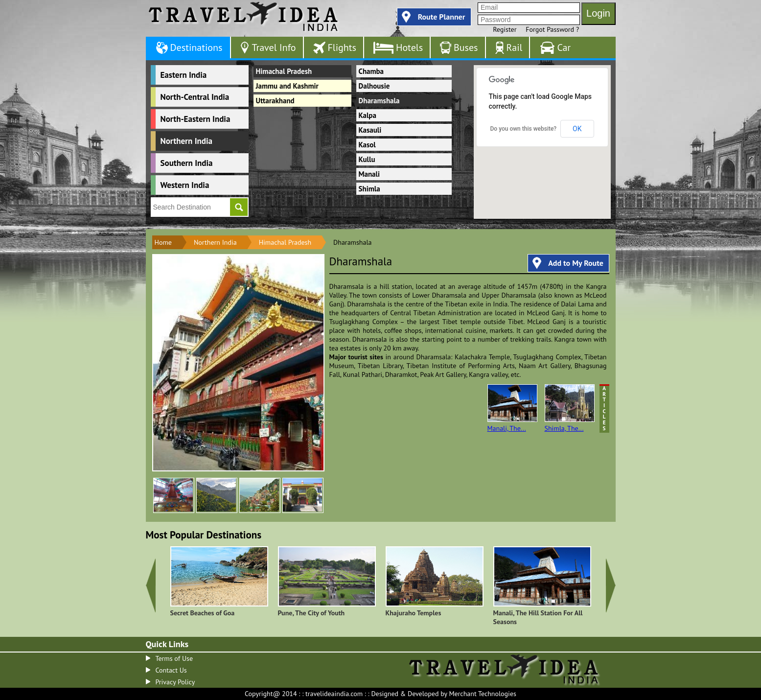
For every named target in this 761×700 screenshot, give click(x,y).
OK (577, 129)
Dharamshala (379, 101)
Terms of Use (174, 658)
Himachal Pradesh (284, 71)
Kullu (367, 159)
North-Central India (195, 97)
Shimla (369, 189)
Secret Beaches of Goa (203, 613)
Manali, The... (512, 408)
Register (505, 29)
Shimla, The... (570, 408)
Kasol (367, 145)
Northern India (186, 141)
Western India (185, 185)
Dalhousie (374, 86)
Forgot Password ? (552, 29)
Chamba (371, 71)
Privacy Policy (175, 682)
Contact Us (171, 670)
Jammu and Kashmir (287, 86)
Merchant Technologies (483, 694)
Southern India (187, 163)
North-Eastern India (196, 119)
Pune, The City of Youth (311, 613)
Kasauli (370, 130)
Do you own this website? (524, 129)
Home (163, 242)
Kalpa (368, 115)
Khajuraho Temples (414, 613)
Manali (369, 174)
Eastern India (184, 75)
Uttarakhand (275, 101)
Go (239, 207)
